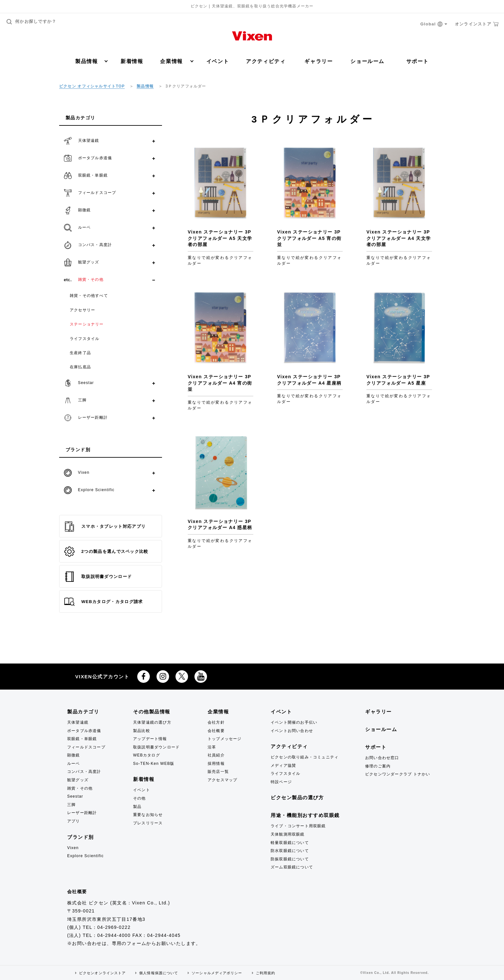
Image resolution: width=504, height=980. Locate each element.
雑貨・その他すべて (89, 296)
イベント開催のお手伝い (294, 722)
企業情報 (177, 61)
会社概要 (216, 731)
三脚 (71, 805)
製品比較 (142, 731)
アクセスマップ (222, 780)
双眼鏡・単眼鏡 (82, 739)
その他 (139, 798)
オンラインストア (477, 24)
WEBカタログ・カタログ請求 (104, 602)
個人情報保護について (159, 973)
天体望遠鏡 (78, 722)
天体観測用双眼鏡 (288, 834)
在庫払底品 (80, 367)
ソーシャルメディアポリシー (217, 973)
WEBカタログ (147, 755)
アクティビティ (266, 61)
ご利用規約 (266, 973)
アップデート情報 (150, 739)
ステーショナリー (87, 324)
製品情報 (91, 61)
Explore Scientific (85, 856)
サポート (418, 61)
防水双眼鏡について (290, 851)
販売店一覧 (218, 772)
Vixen (73, 848)
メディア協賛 (283, 765)
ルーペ (74, 764)
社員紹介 (216, 755)
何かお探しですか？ (32, 22)
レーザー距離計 (82, 813)
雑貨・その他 (80, 788)
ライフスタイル (85, 339)
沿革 (212, 747)
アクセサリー (82, 310)
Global (434, 24)
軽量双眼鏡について (290, 843)
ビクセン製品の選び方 (297, 797)
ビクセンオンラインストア (102, 973)
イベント (218, 61)
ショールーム (367, 61)
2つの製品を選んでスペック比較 (106, 552)
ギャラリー (319, 61)
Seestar (75, 796)
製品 (137, 807)
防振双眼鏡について (290, 859)
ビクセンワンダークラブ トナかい (398, 774)
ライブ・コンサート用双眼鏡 (298, 826)
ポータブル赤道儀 (84, 731)
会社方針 (216, 722)
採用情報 (216, 764)
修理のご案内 (378, 766)
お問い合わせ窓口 (382, 758)
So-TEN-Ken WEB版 (154, 764)
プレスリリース (148, 823)
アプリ (74, 821)
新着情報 (132, 61)
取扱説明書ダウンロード (98, 577)
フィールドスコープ (86, 747)
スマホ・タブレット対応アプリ (105, 527)
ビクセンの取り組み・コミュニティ (305, 757)
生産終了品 (80, 353)
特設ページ (281, 782)
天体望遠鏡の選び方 (152, 722)
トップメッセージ (225, 739)
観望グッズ (78, 780)
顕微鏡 (74, 755)
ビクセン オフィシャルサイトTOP (92, 86)
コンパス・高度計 (84, 772)
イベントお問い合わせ (292, 731)
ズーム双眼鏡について (292, 867)
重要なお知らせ (148, 815)
